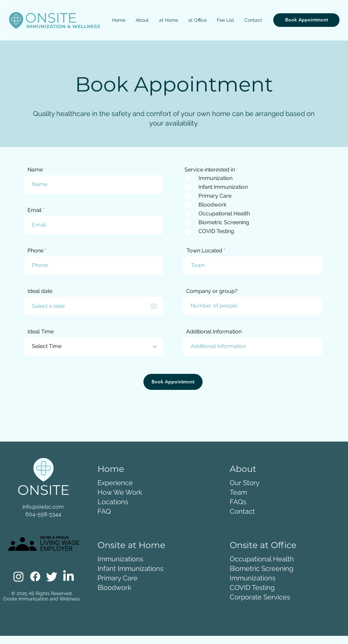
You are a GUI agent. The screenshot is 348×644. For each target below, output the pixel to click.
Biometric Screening (262, 568)
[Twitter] (52, 576)
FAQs (238, 502)
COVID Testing (252, 588)
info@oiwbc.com (43, 507)
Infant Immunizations (130, 568)
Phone (36, 251)
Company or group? (212, 291)
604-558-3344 (43, 514)
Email (34, 210)
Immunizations (120, 559)
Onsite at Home (131, 545)
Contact (242, 511)
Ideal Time (41, 332)
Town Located (204, 251)
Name (35, 170)
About (243, 469)
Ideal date (40, 291)
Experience (115, 483)
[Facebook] (35, 576)
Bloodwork (115, 588)
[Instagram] (19, 576)
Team (238, 492)
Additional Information (214, 332)
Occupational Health (262, 559)
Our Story (245, 483)
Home (111, 469)
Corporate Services (260, 597)
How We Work (120, 492)
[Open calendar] (154, 306)
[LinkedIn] (68, 576)
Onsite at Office (263, 545)
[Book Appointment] (306, 20)
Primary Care (118, 578)
